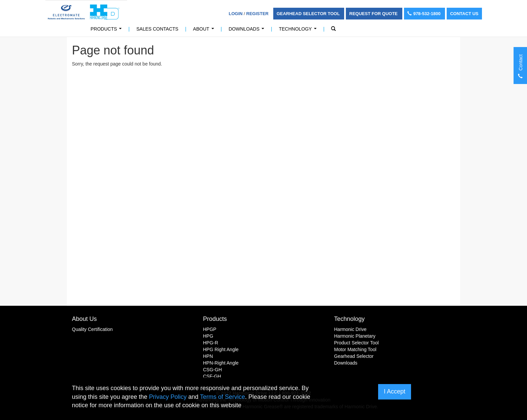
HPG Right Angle (221, 349)
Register (257, 14)
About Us (84, 319)
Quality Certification (92, 329)
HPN (208, 356)
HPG (208, 336)
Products (108, 31)
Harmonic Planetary (355, 336)
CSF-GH (212, 376)
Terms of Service (222, 397)
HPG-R (211, 343)
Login (236, 14)
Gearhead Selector (354, 356)
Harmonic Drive (350, 329)
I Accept (395, 391)
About (205, 31)
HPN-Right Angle (221, 363)
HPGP (210, 329)
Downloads (248, 31)
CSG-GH (212, 370)
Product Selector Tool (356, 343)
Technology (299, 31)
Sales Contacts (157, 29)
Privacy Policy (168, 397)
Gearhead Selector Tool (309, 14)
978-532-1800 (425, 14)
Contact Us (464, 14)
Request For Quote (374, 14)
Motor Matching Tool (355, 349)
